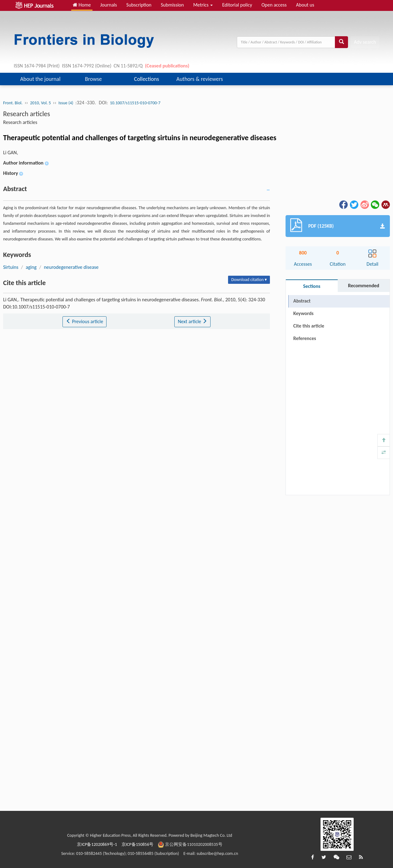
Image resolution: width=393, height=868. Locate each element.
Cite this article (309, 326)
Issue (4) (66, 103)
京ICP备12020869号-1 (97, 844)
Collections (147, 79)
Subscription (139, 5)
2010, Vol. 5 (40, 103)
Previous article (85, 321)
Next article (192, 321)
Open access (274, 5)
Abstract (302, 301)
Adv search (365, 42)
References (305, 338)
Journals (109, 5)
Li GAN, (11, 153)
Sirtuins (11, 267)
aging (31, 267)
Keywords (303, 313)
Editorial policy (237, 5)
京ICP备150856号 (138, 844)
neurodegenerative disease (71, 267)
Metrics (203, 5)
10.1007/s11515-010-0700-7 (135, 103)
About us (305, 5)
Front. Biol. (13, 103)
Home (82, 5)
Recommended (364, 286)
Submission (172, 5)
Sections (312, 286)
